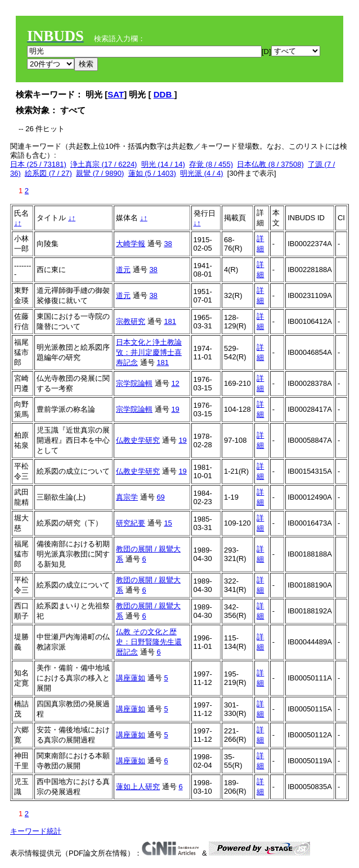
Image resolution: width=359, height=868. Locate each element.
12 (175, 383)
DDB (164, 94)
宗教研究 (131, 321)
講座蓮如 (131, 678)
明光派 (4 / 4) (202, 173)
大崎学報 (131, 244)
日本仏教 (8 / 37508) (270, 164)
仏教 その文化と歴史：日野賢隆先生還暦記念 (149, 642)
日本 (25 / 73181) (38, 164)
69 (160, 497)
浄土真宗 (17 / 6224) (104, 164)
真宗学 (127, 497)
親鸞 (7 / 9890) (100, 173)
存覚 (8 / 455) (211, 164)
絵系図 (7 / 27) (48, 173)
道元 (123, 270)
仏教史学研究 (138, 440)
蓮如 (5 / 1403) (152, 173)
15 (168, 523)
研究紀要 (131, 523)
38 (168, 244)
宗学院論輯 (134, 383)
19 (175, 409)
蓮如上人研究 (138, 787)
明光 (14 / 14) (163, 164)
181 (170, 321)
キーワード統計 (36, 831)
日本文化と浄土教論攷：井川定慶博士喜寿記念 (149, 352)
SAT (116, 94)
